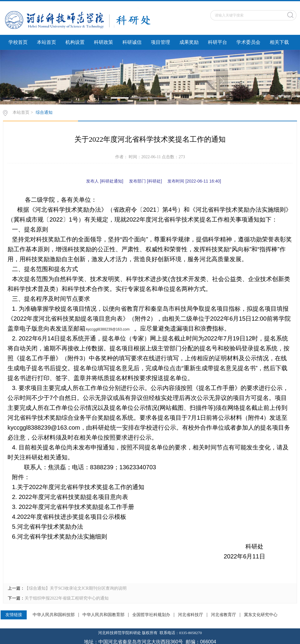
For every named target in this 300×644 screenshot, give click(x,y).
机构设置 (75, 42)
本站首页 (46, 42)
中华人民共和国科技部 (54, 615)
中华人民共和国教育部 (103, 615)
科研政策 (103, 42)
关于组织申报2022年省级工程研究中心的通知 (67, 598)
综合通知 (44, 112)
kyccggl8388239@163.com (108, 329)
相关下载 (279, 42)
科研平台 (217, 42)
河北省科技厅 (190, 615)
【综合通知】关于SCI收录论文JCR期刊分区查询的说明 (76, 588)
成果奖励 (189, 42)
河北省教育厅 (223, 615)
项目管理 (160, 42)
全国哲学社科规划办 (151, 615)
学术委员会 (248, 42)
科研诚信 (132, 42)
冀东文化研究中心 (261, 615)
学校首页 (18, 42)
